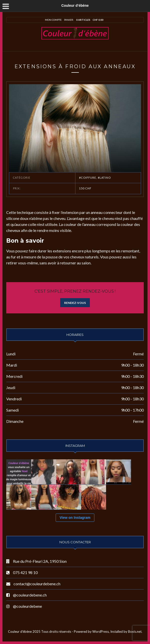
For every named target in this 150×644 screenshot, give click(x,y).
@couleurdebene (27, 606)
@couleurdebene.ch (30, 595)
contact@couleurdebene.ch (37, 584)
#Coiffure (88, 178)
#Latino (104, 178)
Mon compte (53, 20)
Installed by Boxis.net (126, 632)
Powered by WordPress (91, 632)
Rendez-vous (75, 303)
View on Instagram (75, 518)
